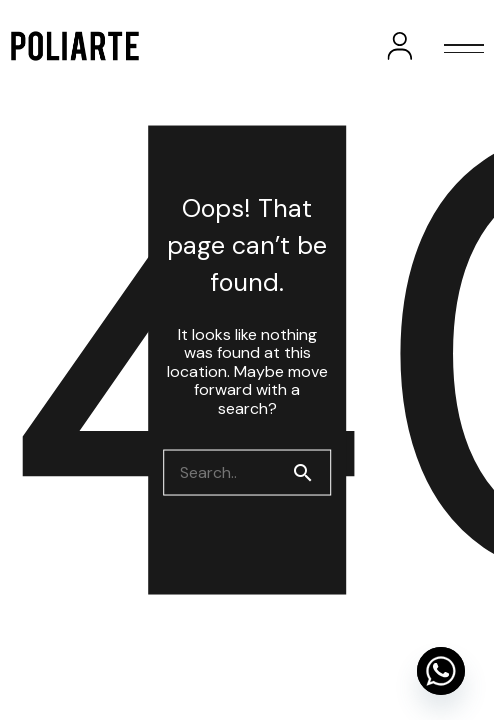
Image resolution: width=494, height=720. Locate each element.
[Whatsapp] (441, 671)
